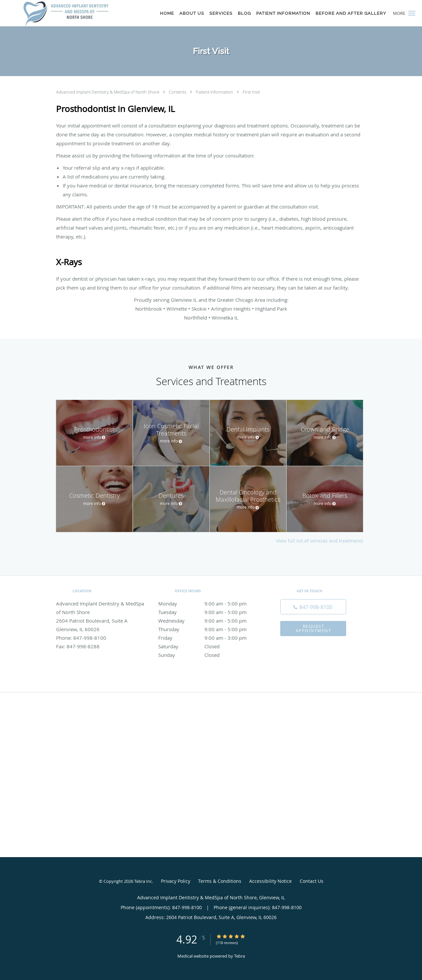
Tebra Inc (143, 881)
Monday (209, 603)
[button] (412, 13)
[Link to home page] (66, 13)
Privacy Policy (176, 881)
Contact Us (312, 881)
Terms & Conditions (220, 881)
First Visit (251, 92)
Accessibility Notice (271, 881)
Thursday (209, 629)
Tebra (240, 956)
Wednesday (209, 621)
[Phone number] (313, 607)
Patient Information (215, 92)
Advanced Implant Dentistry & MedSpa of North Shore (108, 92)
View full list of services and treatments (320, 541)
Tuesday (209, 612)
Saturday (209, 646)
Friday (209, 638)
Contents (178, 92)
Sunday (209, 655)
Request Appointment (314, 628)
